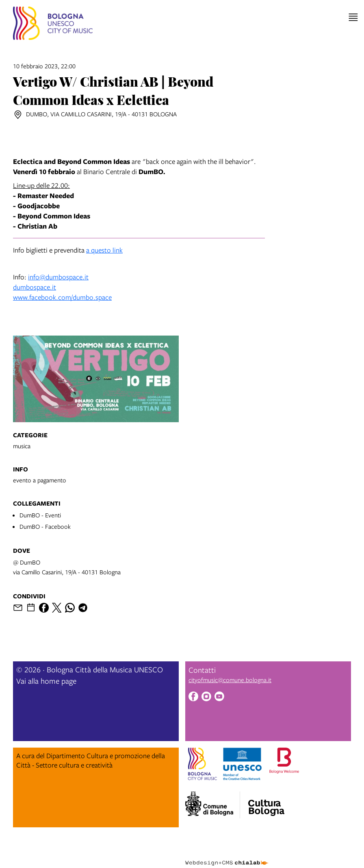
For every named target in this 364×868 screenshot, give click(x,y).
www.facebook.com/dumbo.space (62, 297)
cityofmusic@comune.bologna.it (230, 680)
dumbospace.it (35, 287)
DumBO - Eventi (40, 515)
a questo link (104, 250)
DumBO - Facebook (45, 526)
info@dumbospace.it (58, 277)
